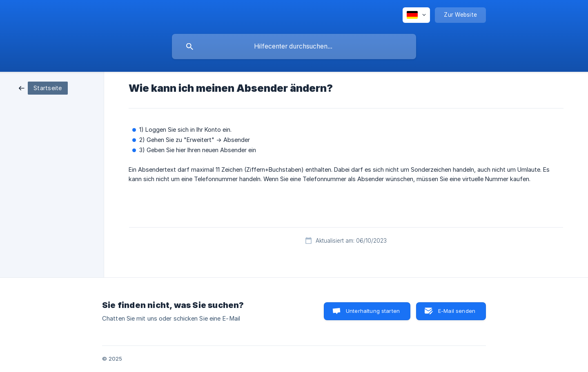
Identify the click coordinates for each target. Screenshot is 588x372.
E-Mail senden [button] (457, 311)
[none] (416, 15)
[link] (43, 87)
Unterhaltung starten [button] (373, 311)
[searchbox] (294, 46)
